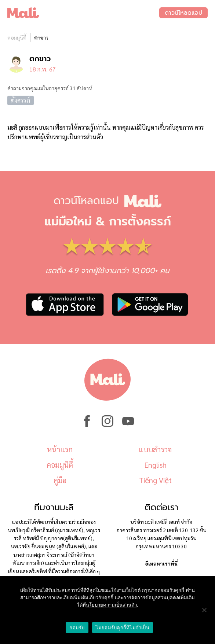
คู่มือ (60, 480)
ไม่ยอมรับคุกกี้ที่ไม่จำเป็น (123, 628)
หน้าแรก (60, 449)
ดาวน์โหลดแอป (183, 13)
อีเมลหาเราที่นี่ (161, 563)
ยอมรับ (77, 628)
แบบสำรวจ (155, 449)
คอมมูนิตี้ (17, 37)
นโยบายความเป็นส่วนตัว (111, 605)
